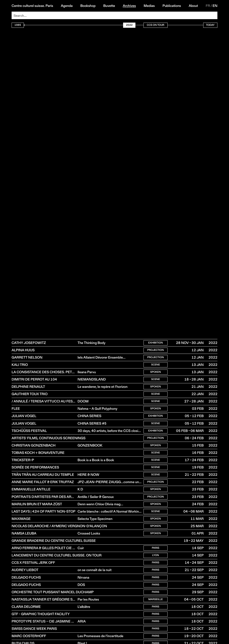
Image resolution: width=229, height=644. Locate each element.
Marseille (155, 614)
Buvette (109, 6)
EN (215, 6)
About (193, 6)
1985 (18, 25)
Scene (156, 366)
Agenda (67, 6)
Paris (156, 560)
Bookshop (88, 6)
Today (210, 25)
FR (208, 6)
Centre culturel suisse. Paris (32, 6)
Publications (172, 6)
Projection (155, 351)
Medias (149, 6)
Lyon (156, 568)
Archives (129, 6)
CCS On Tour (156, 25)
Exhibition (156, 343)
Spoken (156, 374)
